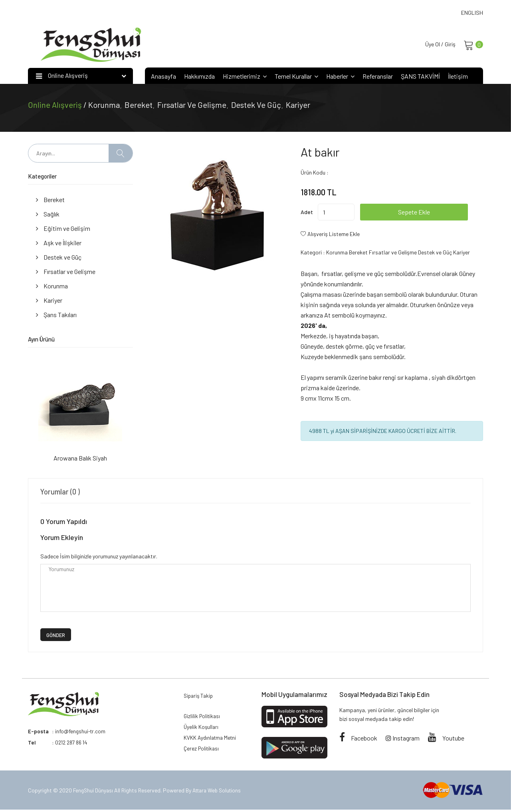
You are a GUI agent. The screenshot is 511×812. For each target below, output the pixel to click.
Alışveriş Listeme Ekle (334, 235)
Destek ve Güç (256, 106)
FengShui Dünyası (94, 792)
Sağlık (48, 215)
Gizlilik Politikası (203, 719)
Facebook (358, 739)
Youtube (446, 739)
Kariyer (298, 106)
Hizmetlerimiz (245, 77)
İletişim (458, 77)
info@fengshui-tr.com (81, 732)
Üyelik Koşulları (202, 731)
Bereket (139, 106)
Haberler (340, 77)
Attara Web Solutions (220, 792)
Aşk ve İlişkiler (59, 244)
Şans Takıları (56, 316)
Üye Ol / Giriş (438, 45)
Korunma (104, 106)
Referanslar (378, 77)
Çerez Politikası (202, 755)
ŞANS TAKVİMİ (420, 77)
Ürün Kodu (313, 174)
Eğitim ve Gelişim (63, 229)
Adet (307, 213)
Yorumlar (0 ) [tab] (62, 492)
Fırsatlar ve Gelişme (192, 106)
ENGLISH (472, 13)
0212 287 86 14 (73, 744)
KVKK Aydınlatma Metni (211, 743)
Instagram (403, 739)
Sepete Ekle (429, 213)
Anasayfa (163, 77)
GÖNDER (56, 636)
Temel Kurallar (296, 77)
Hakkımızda (199, 77)
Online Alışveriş (56, 106)
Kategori (311, 253)
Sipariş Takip (200, 697)
